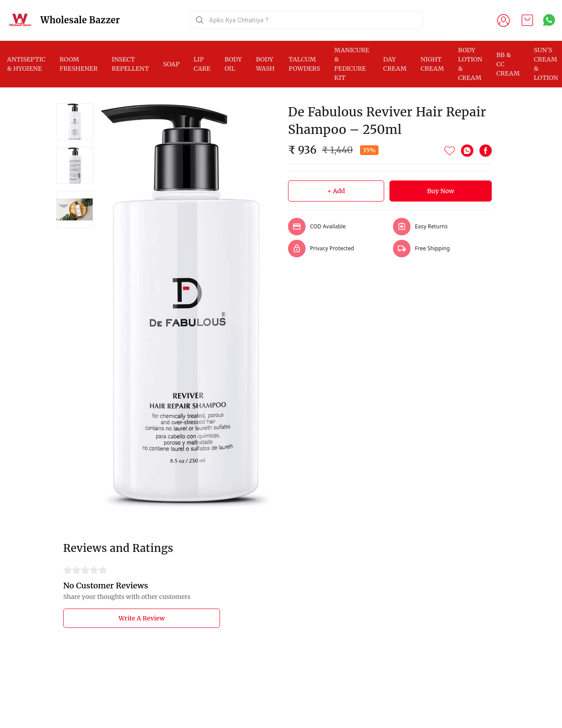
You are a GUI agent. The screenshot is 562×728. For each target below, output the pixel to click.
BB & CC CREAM (508, 64)
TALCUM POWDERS (305, 64)
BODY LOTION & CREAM (470, 64)
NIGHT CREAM (432, 64)
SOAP (171, 64)
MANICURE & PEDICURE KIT (352, 64)
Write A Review (142, 618)
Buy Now (441, 191)
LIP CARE (202, 64)
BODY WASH (265, 64)
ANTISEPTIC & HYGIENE (26, 64)
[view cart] (527, 20)
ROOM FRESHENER (79, 64)
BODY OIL (233, 64)
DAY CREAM (395, 64)
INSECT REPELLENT (130, 64)
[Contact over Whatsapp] (549, 20)
